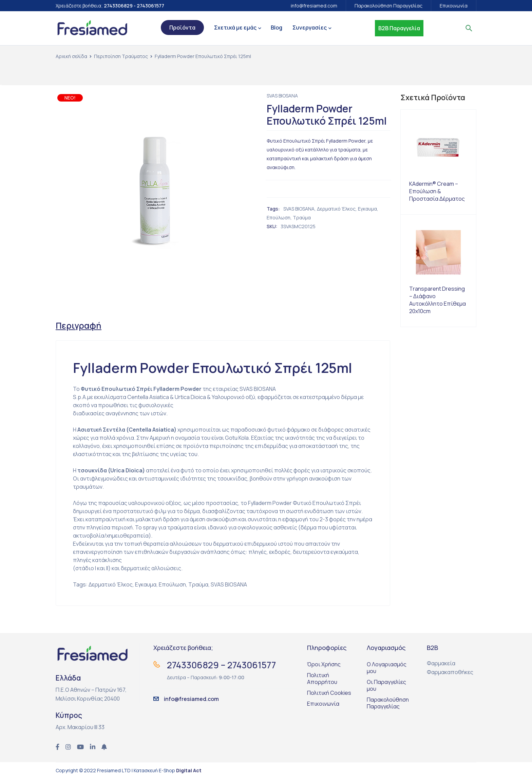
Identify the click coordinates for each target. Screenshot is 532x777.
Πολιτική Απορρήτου (322, 679)
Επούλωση (279, 218)
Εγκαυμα (367, 209)
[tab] (79, 326)
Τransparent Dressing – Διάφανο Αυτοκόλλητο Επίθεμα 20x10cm (438, 300)
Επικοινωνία (454, 6)
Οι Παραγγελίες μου (386, 686)
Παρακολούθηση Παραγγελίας (388, 6)
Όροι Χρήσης (324, 665)
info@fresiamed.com (314, 6)
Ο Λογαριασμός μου (387, 668)
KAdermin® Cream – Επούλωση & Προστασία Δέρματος (437, 191)
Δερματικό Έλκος (336, 209)
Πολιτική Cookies (329, 693)
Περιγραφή (79, 326)
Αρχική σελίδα (71, 56)
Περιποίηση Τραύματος (121, 56)
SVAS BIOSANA (282, 96)
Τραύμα (302, 218)
